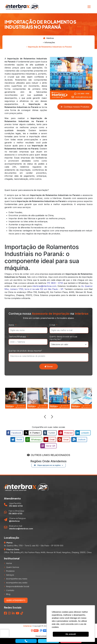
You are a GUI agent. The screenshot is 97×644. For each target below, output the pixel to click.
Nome (13, 325)
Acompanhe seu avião (17, 582)
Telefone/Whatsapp (19, 337)
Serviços (10, 574)
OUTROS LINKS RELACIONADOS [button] (50, 454)
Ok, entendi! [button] (71, 634)
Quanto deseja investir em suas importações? (63, 338)
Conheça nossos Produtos (75, 107)
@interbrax (14, 520)
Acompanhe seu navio (17, 578)
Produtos (10, 570)
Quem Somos (13, 566)
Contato (10, 590)
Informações (50, 42)
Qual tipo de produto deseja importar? (25, 351)
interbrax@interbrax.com (44, 286)
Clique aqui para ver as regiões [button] (47, 464)
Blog (8, 593)
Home (9, 563)
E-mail (54, 325)
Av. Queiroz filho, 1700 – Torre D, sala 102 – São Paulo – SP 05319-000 (34, 545)
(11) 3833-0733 (16, 505)
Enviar (49, 366)
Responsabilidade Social (18, 586)
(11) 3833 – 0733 (55, 283)
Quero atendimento (16, 599)
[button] (45, 417)
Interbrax (49, 38)
